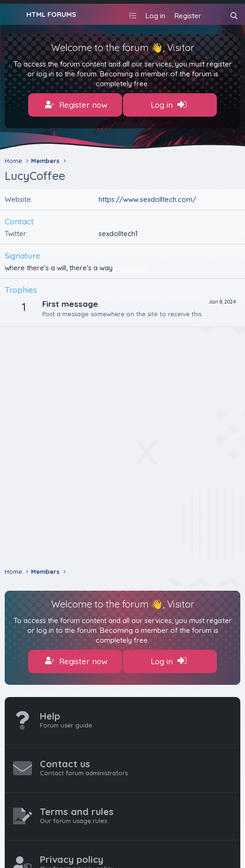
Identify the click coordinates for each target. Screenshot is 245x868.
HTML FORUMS (51, 14)
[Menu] (13, 15)
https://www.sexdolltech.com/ (147, 199)
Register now (76, 105)
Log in (169, 105)
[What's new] (215, 16)
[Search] (234, 16)
